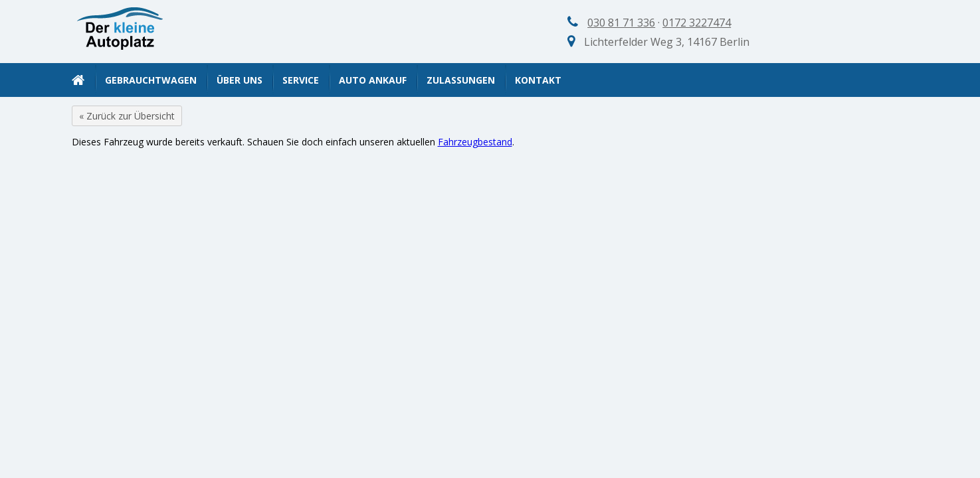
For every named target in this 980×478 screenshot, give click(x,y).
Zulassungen (461, 80)
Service (301, 80)
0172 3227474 (697, 23)
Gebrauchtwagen (151, 80)
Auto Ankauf (373, 80)
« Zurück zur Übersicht (127, 116)
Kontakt (538, 80)
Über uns (240, 80)
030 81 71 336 (621, 23)
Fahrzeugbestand (475, 142)
